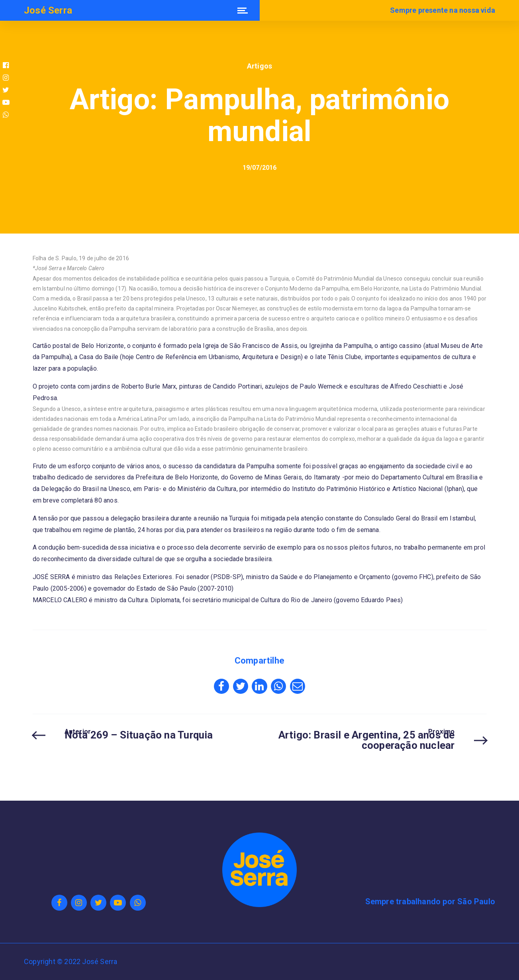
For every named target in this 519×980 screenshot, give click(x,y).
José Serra (48, 10)
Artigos (259, 66)
